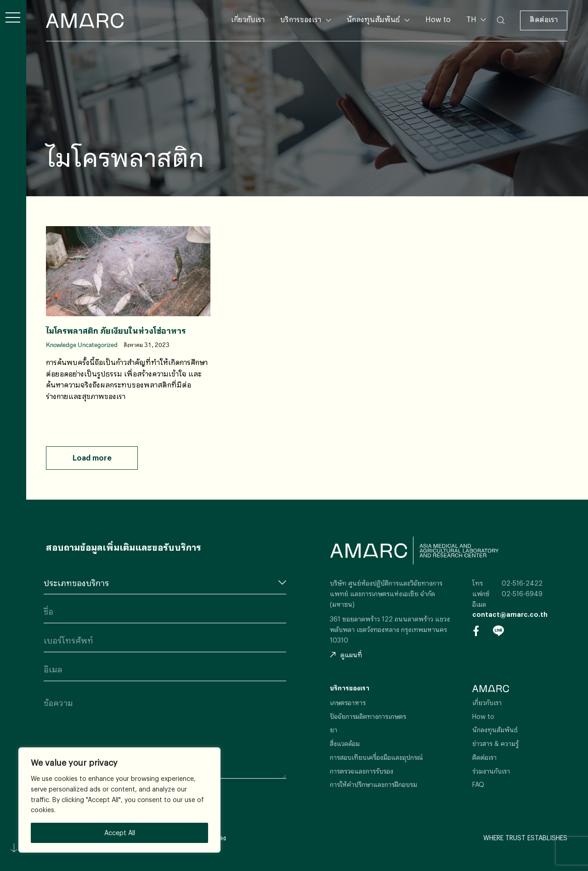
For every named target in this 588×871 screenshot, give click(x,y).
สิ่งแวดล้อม (345, 743)
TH (472, 19)
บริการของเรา (301, 19)
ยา (334, 730)
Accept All (120, 833)
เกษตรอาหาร (348, 703)
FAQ (478, 784)
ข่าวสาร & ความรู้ (495, 743)
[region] (119, 800)
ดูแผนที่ (346, 655)
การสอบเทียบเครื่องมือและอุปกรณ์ (376, 757)
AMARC (85, 20)
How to (438, 19)
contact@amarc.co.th (510, 614)
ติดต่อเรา (544, 19)
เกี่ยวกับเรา (248, 19)
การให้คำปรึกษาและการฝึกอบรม (373, 784)
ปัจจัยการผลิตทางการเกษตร (368, 716)
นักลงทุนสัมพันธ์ (373, 19)
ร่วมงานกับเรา (491, 771)
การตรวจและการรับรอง (362, 771)
